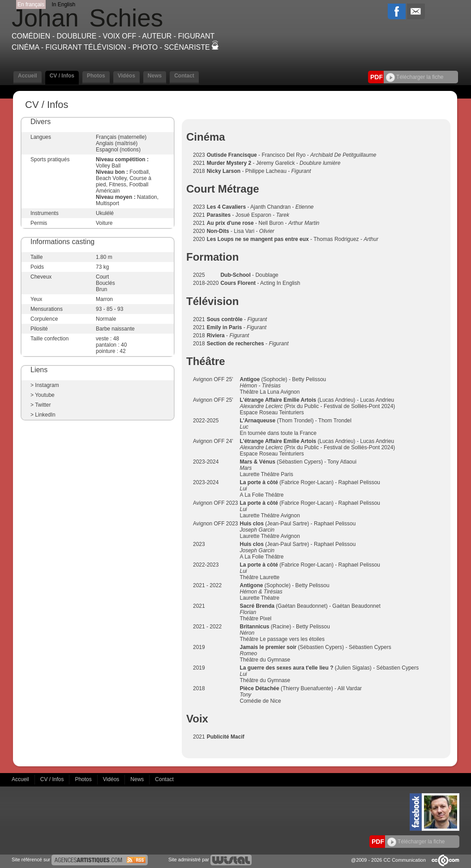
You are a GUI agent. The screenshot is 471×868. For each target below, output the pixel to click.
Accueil (28, 76)
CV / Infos (62, 76)
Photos (96, 76)
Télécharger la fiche (415, 77)
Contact (184, 76)
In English (63, 4)
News (155, 76)
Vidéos (126, 76)
